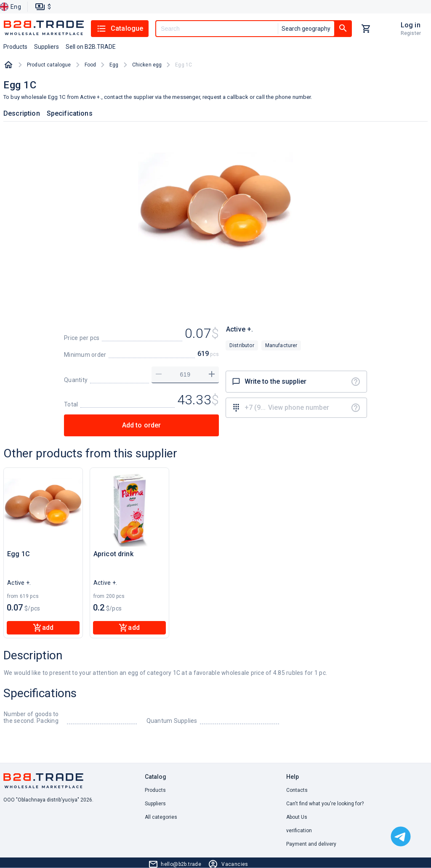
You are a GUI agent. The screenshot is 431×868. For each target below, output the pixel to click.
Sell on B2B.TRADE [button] (91, 47)
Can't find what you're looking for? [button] (325, 804)
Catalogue (120, 29)
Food (90, 65)
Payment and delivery (311, 844)
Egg (114, 65)
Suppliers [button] (47, 47)
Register (411, 33)
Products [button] (15, 47)
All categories (161, 817)
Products (155, 790)
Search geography (306, 29)
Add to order (142, 425)
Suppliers (155, 804)
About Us (297, 817)
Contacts (297, 790)
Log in (411, 25)
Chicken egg (147, 65)
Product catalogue (49, 65)
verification (299, 831)
